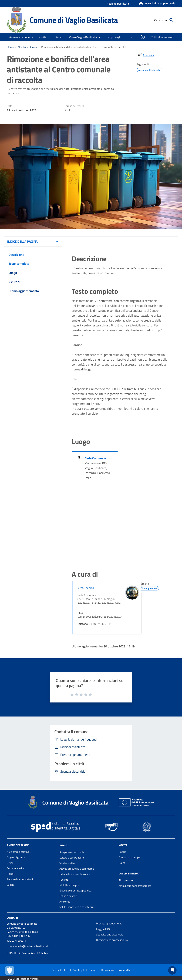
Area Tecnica (86, 588)
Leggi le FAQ (103, 929)
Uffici (10, 863)
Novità (22, 47)
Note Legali (78, 970)
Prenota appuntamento (109, 923)
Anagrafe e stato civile (72, 852)
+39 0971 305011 (16, 941)
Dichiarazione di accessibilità (112, 940)
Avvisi (33, 47)
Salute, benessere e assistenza (77, 907)
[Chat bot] (172, 970)
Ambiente (65, 902)
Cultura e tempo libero (72, 858)
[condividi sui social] (146, 55)
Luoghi (11, 885)
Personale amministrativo (21, 879)
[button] (157, 4)
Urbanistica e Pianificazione (75, 874)
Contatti (12, 918)
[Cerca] (171, 20)
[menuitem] (113, 37)
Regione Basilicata (118, 4)
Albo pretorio (126, 880)
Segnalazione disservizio (110, 935)
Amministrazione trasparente (135, 886)
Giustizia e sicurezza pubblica (75, 891)
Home (10, 47)
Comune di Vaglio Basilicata (74, 20)
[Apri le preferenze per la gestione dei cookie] (10, 970)
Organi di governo (17, 857)
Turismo (64, 880)
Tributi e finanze (68, 896)
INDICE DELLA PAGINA (22, 241)
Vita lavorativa (67, 863)
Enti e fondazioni (16, 868)
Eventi (122, 863)
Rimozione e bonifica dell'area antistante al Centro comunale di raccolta (84, 47)
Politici (10, 874)
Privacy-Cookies (60, 970)
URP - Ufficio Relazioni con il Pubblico (27, 953)
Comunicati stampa (129, 857)
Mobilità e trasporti (70, 885)
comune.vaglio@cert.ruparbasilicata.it (28, 946)
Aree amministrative (18, 852)
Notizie (122, 852)
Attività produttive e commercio (77, 869)
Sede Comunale (95, 458)
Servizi (64, 845)
